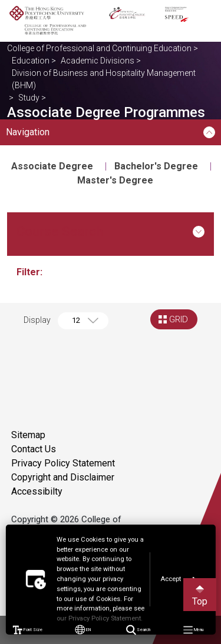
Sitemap (28, 435)
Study (29, 98)
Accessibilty (37, 491)
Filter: (31, 272)
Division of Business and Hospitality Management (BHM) (104, 79)
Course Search (111, 231)
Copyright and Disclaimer (63, 477)
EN (83, 630)
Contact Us (34, 449)
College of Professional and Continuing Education (99, 48)
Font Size (27, 630)
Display (37, 320)
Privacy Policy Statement (63, 463)
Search (138, 630)
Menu (193, 630)
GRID (179, 319)
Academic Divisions (98, 61)
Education (31, 61)
